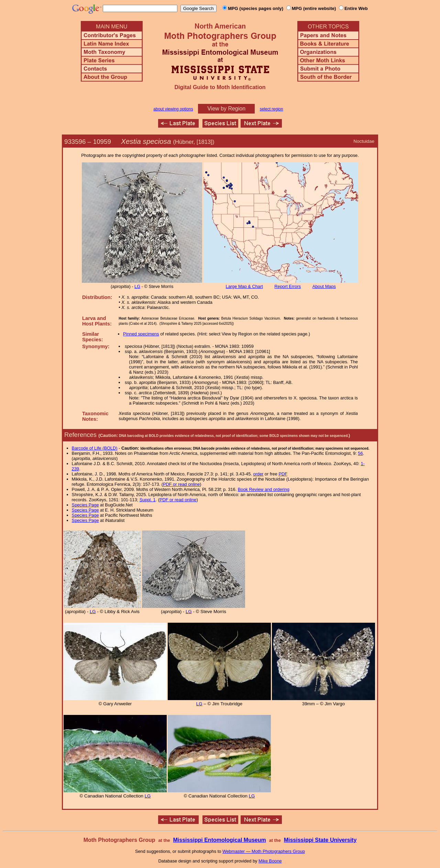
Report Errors (288, 286)
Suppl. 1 (148, 500)
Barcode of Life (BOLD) (95, 448)
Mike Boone (270, 861)
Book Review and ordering (264, 489)
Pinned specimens (141, 334)
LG (137, 286)
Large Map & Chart (244, 286)
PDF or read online (181, 484)
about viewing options (173, 109)
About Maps (324, 286)
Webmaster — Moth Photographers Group (264, 851)
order (258, 474)
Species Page (85, 505)
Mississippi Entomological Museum (219, 840)
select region (272, 109)
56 (360, 453)
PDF (283, 474)
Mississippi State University (320, 840)
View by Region (226, 109)
